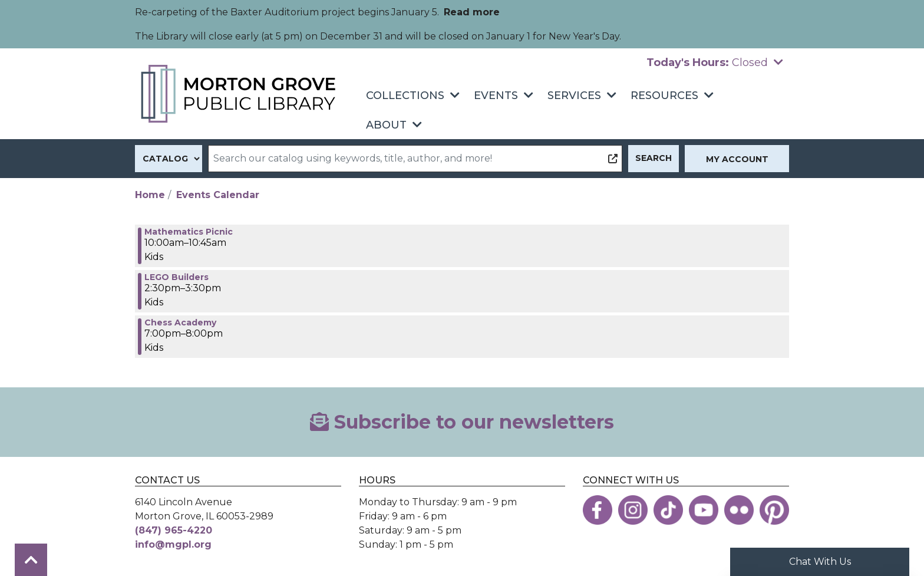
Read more (472, 12)
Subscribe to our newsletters (462, 422)
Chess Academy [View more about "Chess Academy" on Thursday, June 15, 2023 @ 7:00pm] (180, 322)
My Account (737, 159)
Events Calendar (218, 195)
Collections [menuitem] (405, 96)
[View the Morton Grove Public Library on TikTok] (668, 510)
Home (150, 195)
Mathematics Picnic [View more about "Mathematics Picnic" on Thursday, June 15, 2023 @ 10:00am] (189, 232)
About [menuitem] (386, 125)
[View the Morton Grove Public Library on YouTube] (704, 510)
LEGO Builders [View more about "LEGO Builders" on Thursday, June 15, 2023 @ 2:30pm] (176, 277)
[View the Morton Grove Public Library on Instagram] (633, 510)
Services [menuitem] (574, 96)
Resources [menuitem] (664, 96)
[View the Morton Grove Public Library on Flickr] (739, 510)
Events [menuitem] (496, 96)
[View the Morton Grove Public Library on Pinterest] (774, 510)
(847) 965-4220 (174, 530)
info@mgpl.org (173, 544)
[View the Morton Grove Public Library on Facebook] (598, 510)
